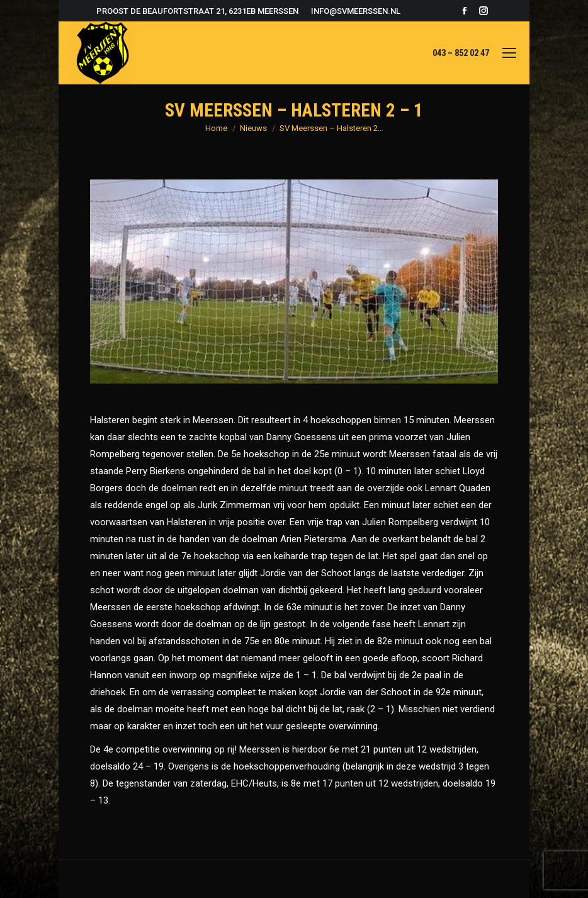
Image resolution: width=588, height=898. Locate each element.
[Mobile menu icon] (509, 53)
